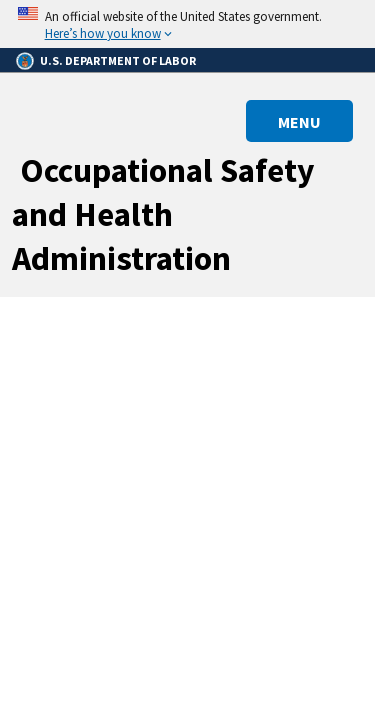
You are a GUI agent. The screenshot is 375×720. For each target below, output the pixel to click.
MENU (299, 122)
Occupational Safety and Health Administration (163, 214)
